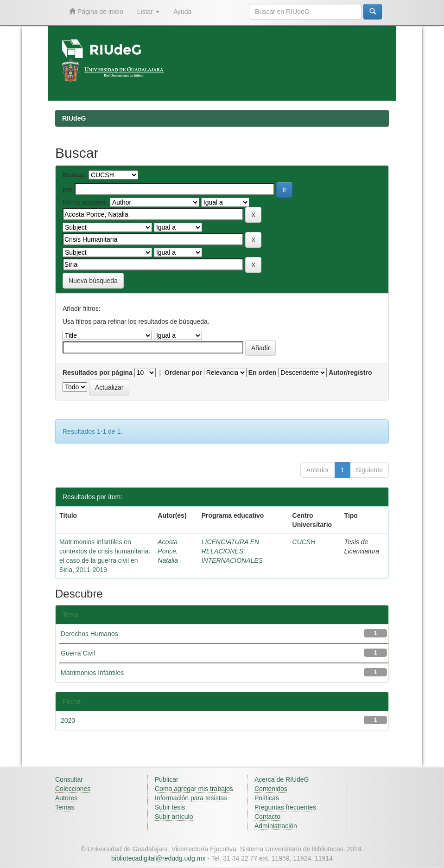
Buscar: (75, 175)
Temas (65, 807)
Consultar (69, 779)
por (68, 189)
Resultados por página (98, 373)
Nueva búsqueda (93, 281)
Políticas (267, 798)
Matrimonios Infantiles (92, 673)
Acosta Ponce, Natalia (168, 551)
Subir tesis (170, 807)
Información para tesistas (191, 798)
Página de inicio (96, 11)
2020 (68, 720)
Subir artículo (174, 817)
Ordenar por (183, 373)
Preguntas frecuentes (285, 807)
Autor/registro (350, 373)
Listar (148, 12)
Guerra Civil (78, 653)
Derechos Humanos (89, 634)
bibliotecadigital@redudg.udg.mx (158, 858)
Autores (66, 798)
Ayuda (182, 12)
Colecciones (73, 789)
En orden (263, 373)
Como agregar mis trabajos (194, 789)
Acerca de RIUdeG (282, 779)
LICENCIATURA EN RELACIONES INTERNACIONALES (232, 551)
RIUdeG (74, 118)
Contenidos (271, 789)
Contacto (267, 817)
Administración (276, 826)
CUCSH (304, 542)
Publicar (167, 779)
